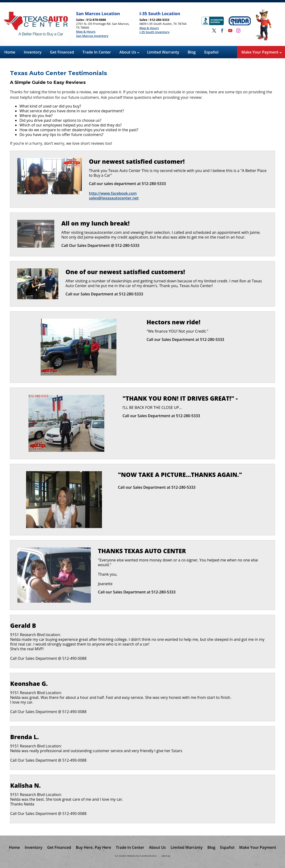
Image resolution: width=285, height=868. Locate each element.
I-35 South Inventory (154, 32)
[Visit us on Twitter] (214, 31)
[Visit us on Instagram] (238, 31)
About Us (129, 52)
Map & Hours (86, 32)
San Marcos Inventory (92, 36)
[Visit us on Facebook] (222, 31)
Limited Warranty (163, 52)
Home (10, 52)
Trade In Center (97, 52)
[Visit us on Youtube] (230, 31)
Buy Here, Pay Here (94, 847)
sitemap (166, 856)
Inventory (33, 52)
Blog (192, 52)
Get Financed (62, 52)
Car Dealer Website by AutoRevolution (136, 856)
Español (211, 52)
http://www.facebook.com (113, 193)
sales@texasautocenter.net (114, 198)
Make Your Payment (261, 52)
